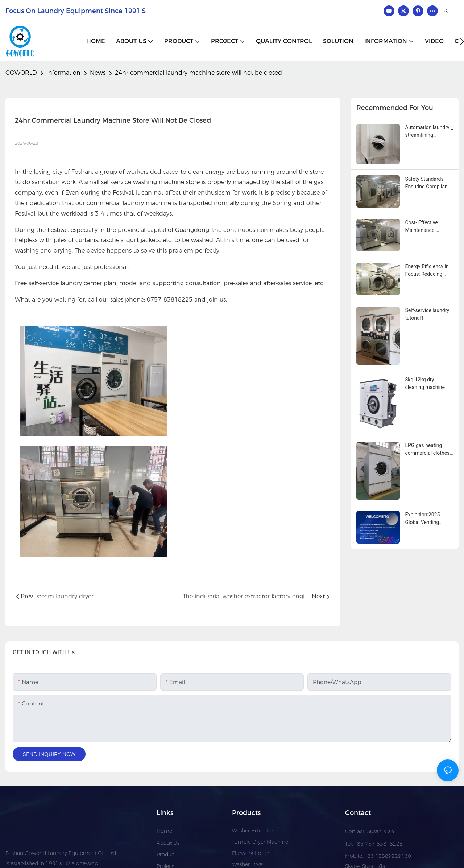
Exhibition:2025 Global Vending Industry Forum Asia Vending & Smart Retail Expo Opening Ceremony (428, 519)
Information (63, 73)
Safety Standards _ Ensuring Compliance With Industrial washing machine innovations (429, 183)
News (98, 73)
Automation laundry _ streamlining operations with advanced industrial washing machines (429, 132)
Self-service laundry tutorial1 (427, 314)
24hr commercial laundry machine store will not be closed (198, 73)
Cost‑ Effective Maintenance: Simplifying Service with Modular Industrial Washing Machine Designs (427, 227)
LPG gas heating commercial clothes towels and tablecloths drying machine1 (428, 450)
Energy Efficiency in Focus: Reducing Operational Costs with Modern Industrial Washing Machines (427, 271)
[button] (462, 41)
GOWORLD (21, 73)
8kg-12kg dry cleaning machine (425, 383)
